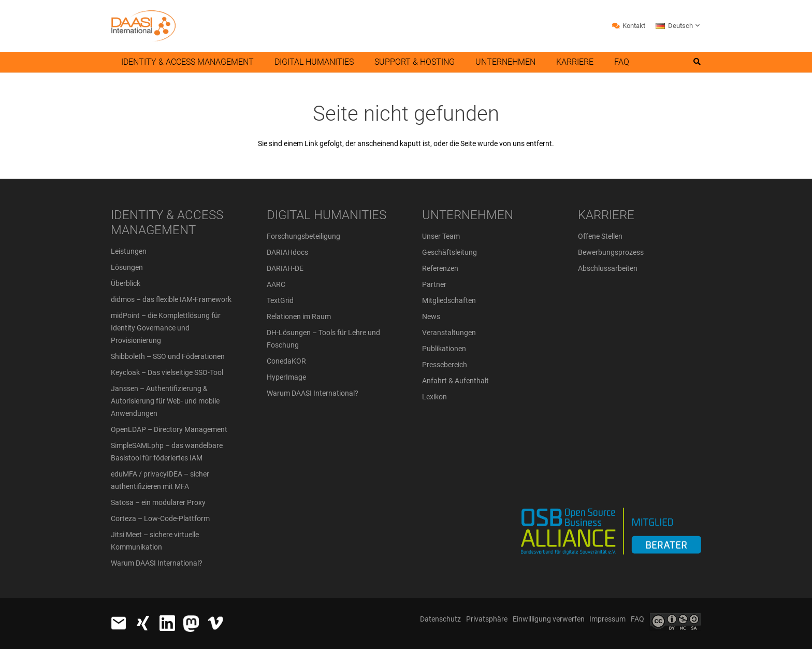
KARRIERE (606, 215)
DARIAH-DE (285, 268)
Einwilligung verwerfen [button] (549, 619)
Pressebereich (445, 365)
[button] (678, 26)
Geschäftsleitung (450, 252)
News (431, 316)
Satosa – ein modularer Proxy (158, 502)
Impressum (607, 619)
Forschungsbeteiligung (303, 236)
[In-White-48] (167, 623)
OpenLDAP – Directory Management (169, 429)
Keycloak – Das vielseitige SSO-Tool (167, 372)
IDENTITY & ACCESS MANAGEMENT (167, 222)
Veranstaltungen (449, 333)
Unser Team (441, 236)
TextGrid (280, 300)
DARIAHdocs (287, 252)
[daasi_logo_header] (143, 26)
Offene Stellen (600, 236)
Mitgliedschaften (449, 300)
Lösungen (127, 267)
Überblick (126, 283)
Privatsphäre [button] (487, 619)
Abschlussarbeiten (608, 268)
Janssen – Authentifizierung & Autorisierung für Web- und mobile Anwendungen (165, 401)
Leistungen (129, 251)
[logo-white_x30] (191, 624)
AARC (276, 284)
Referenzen (440, 268)
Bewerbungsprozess (611, 252)
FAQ (637, 619)
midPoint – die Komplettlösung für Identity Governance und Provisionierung (166, 328)
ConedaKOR (286, 361)
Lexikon (434, 397)
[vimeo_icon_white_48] (215, 623)
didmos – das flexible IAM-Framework (171, 299)
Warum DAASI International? (157, 563)
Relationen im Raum (299, 316)
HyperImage (286, 377)
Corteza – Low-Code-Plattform (160, 518)
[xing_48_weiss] (143, 623)
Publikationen (444, 349)
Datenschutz (440, 619)
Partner (434, 284)
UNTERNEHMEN (468, 215)
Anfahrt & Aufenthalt (455, 381)
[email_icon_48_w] (119, 623)
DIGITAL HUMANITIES (327, 215)
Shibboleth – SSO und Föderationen (168, 356)
